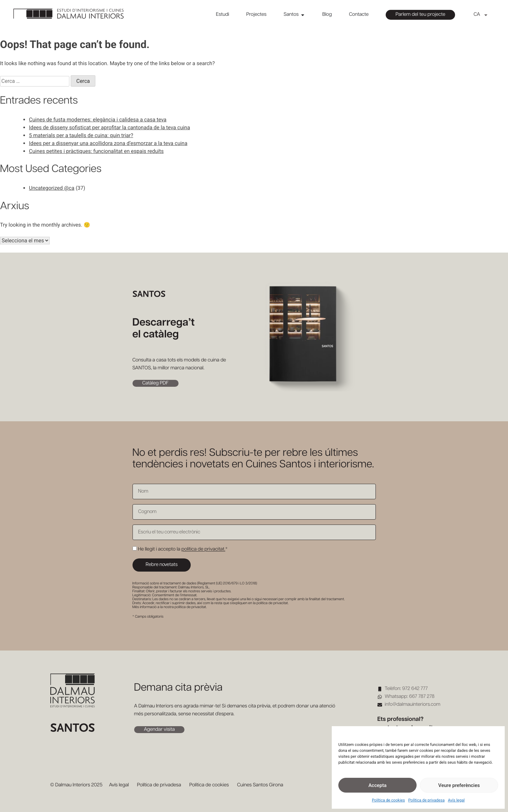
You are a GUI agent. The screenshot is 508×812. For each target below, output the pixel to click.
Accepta (377, 785)
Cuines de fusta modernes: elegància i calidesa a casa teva (98, 120)
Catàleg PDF (156, 383)
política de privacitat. (203, 549)
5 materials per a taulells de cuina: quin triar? (81, 135)
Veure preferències (459, 785)
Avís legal (456, 800)
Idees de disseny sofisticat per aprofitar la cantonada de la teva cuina (109, 127)
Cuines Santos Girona (260, 785)
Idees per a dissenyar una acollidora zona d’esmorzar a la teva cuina (108, 143)
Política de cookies (388, 800)
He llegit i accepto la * (183, 549)
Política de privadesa (426, 800)
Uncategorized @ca (52, 188)
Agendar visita (159, 730)
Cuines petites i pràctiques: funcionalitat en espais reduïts (96, 151)
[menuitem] (481, 15)
